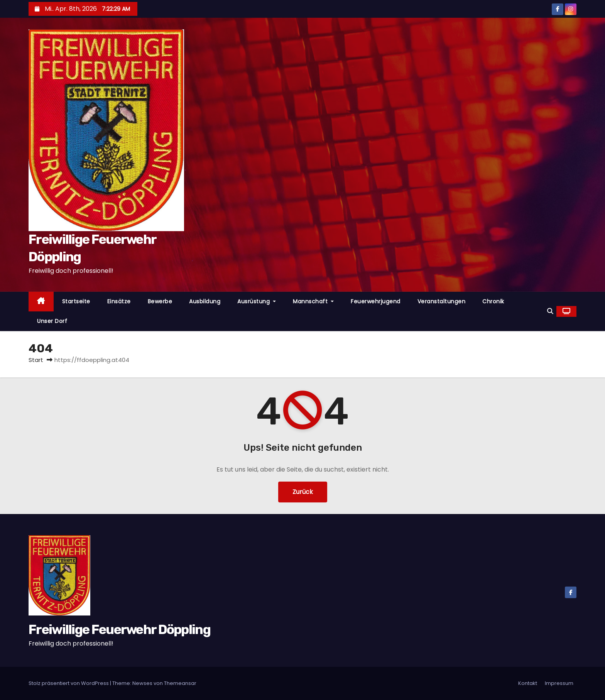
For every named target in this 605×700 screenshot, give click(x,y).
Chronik (493, 301)
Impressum (559, 683)
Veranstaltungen (442, 301)
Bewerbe (160, 301)
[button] (550, 311)
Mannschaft (313, 301)
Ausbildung (205, 301)
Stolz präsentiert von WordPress (69, 683)
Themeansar (180, 683)
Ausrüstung (257, 301)
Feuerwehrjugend (376, 301)
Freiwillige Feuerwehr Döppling (119, 630)
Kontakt (528, 683)
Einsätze (119, 301)
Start (36, 360)
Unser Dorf (52, 321)
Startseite (76, 301)
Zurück (303, 492)
